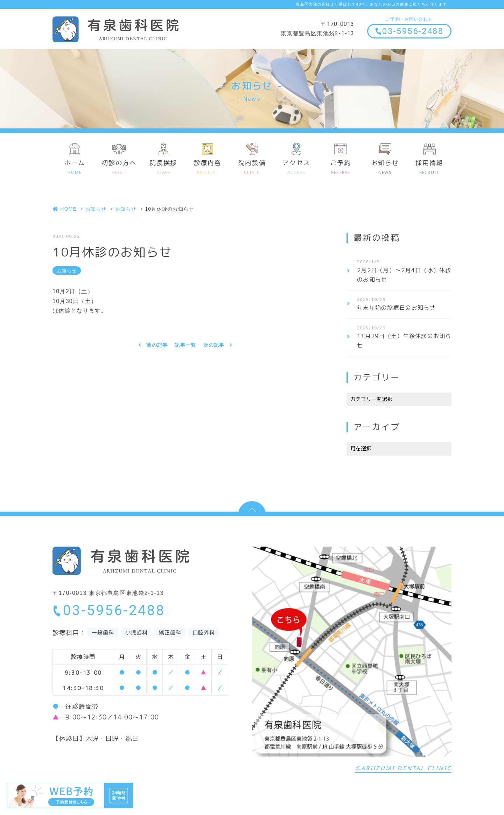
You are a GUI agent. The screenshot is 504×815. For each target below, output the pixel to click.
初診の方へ (119, 167)
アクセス (296, 167)
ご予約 (341, 167)
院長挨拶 (163, 167)
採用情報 (429, 167)
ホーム (75, 167)
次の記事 (214, 347)
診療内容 (208, 167)
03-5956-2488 (409, 31)
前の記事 (157, 347)
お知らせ (385, 167)
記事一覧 (185, 347)
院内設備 (252, 167)
